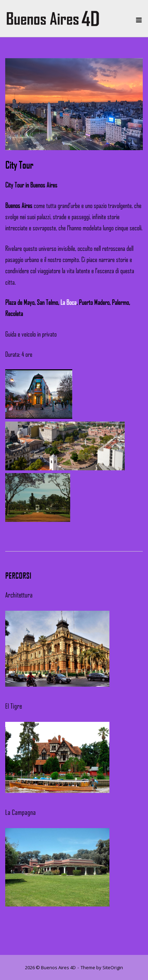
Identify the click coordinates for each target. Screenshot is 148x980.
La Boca (68, 302)
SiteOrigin (113, 967)
